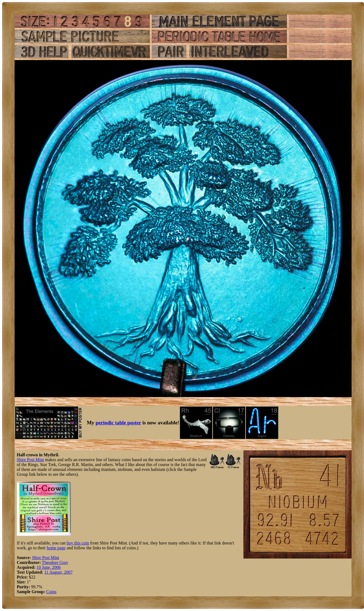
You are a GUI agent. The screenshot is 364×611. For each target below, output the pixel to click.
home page (56, 548)
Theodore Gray (55, 562)
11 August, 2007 (59, 572)
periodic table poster (118, 423)
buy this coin (78, 543)
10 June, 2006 (49, 567)
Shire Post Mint (30, 460)
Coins (51, 592)
